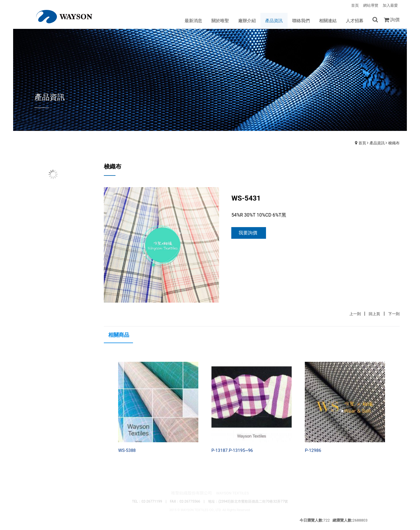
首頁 (362, 143)
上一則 (355, 314)
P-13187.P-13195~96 (232, 451)
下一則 (394, 314)
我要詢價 (248, 233)
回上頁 (374, 314)
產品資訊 (377, 143)
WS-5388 (127, 451)
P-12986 (313, 451)
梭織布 (394, 143)
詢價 (395, 20)
